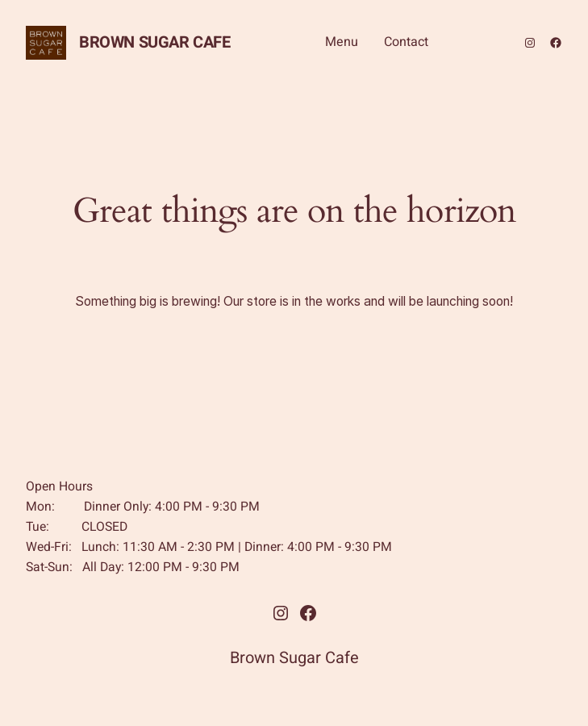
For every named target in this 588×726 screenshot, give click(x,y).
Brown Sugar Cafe (155, 42)
